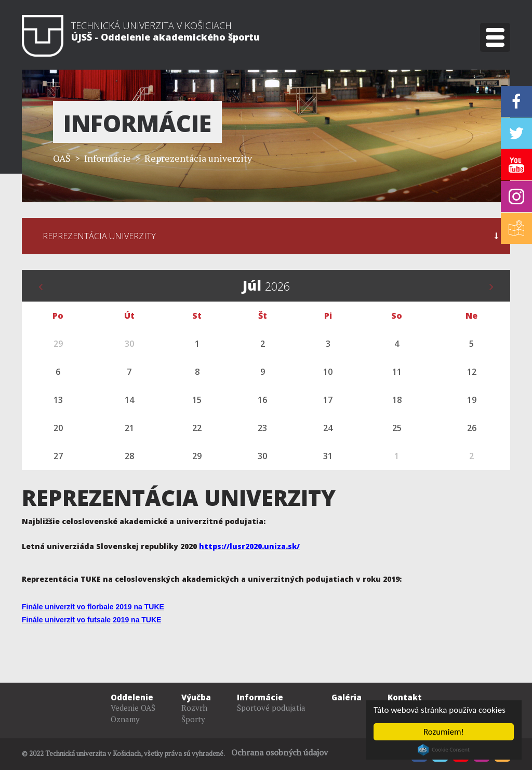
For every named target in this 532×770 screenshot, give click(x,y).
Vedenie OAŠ (133, 708)
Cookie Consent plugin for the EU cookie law (444, 750)
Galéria (347, 697)
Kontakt (405, 697)
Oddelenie (132, 697)
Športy (193, 719)
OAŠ (62, 158)
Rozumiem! (444, 732)
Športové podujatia (271, 708)
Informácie (260, 697)
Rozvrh (194, 708)
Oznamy (125, 719)
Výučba (196, 697)
